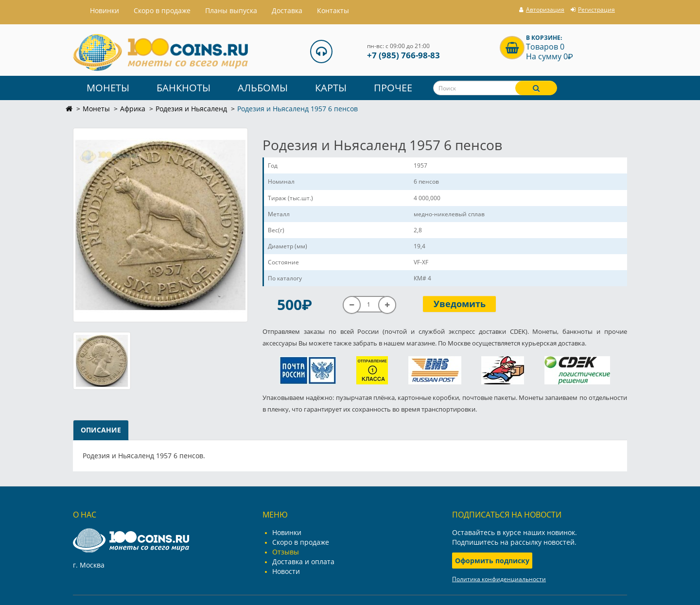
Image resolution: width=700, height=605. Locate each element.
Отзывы (286, 552)
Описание (101, 430)
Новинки (287, 532)
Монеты (108, 88)
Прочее (393, 88)
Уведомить (460, 304)
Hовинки (105, 10)
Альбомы (263, 88)
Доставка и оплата (303, 562)
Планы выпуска (231, 10)
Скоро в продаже (162, 10)
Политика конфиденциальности (499, 579)
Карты (331, 88)
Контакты (333, 10)
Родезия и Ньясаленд (191, 109)
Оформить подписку (492, 561)
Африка (133, 109)
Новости (286, 571)
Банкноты (184, 88)
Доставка (287, 10)
